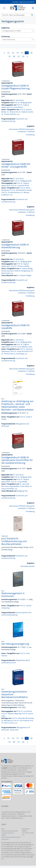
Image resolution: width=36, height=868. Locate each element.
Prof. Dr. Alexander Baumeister (23, 718)
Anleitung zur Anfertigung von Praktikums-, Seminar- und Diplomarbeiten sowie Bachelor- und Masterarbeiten (18, 405)
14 (13, 53)
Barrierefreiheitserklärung (10, 837)
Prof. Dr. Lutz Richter (24, 711)
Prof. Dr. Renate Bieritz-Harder (21, 190)
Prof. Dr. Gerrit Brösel (21, 721)
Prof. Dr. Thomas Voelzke (20, 266)
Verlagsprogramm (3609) (19, 31)
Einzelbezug (30, 135)
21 (19, 56)
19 (9, 56)
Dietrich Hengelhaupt (23, 271)
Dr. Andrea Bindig (26, 268)
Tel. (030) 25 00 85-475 (28, 834)
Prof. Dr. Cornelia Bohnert (11, 192)
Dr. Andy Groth (13, 112)
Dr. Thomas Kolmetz (9, 114)
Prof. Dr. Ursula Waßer (19, 482)
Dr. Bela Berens (7, 721)
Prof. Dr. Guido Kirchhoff (20, 185)
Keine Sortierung (19, 39)
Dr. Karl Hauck (18, 100)
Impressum (5, 839)
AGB (3, 835)
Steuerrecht (14, 730)
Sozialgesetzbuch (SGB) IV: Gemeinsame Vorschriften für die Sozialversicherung (17, 460)
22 (23, 56)
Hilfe (3, 829)
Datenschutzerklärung (9, 831)
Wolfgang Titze (22, 491)
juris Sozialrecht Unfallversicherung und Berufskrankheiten (14, 541)
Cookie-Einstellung (7, 833)
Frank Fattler (25, 486)
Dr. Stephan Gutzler (26, 112)
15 (17, 53)
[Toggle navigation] (4, 8)
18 (31, 53)
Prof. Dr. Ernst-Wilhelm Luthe (22, 347)
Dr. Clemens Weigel (24, 275)
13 (8, 53)
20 (14, 56)
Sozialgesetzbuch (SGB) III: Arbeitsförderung (15, 246)
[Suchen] (16, 15)
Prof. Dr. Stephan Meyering (11, 714)
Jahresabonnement (28, 566)
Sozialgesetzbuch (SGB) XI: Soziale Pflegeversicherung (16, 87)
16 (22, 53)
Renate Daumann (8, 271)
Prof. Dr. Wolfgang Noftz (23, 103)
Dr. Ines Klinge (19, 354)
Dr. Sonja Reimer (17, 107)
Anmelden (15, 2)
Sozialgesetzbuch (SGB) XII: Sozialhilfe (16, 327)
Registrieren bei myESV (26, 2)
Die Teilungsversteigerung (15, 644)
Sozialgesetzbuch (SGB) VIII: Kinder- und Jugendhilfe (16, 165)
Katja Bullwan (15, 486)
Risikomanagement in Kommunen (13, 595)
